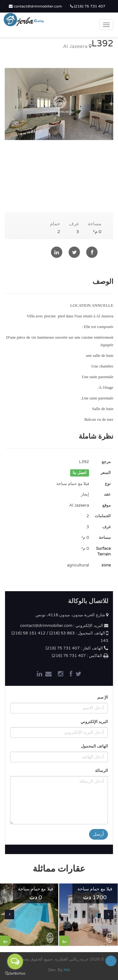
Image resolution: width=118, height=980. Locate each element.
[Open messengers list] (15, 962)
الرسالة (101, 771)
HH (67, 970)
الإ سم (103, 697)
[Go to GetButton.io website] (15, 974)
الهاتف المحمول (94, 746)
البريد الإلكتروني (94, 722)
